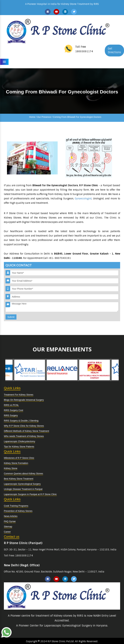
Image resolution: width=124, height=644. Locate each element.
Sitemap (8, 527)
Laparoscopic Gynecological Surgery (22, 484)
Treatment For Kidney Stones (19, 395)
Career (7, 532)
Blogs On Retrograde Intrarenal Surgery (24, 400)
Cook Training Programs (16, 506)
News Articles (11, 516)
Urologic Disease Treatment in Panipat (23, 489)
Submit (11, 317)
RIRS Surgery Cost (13, 410)
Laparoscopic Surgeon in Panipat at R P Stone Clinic (30, 494)
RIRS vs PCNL (11, 405)
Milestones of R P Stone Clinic (19, 458)
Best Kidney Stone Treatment (19, 479)
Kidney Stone (11, 468)
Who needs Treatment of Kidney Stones (24, 436)
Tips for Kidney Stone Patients (19, 447)
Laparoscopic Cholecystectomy (20, 441)
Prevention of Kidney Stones (18, 511)
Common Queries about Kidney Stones (23, 474)
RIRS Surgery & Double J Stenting (21, 421)
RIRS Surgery (11, 415)
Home (32, 117)
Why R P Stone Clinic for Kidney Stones (24, 426)
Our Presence (44, 117)
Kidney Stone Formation (16, 463)
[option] (20, 370)
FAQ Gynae (10, 521)
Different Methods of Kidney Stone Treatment (26, 431)
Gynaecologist (83, 199)
